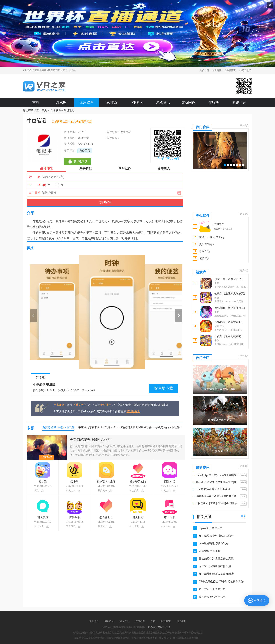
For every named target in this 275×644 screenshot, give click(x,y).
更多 (244, 125)
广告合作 (140, 621)
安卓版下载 (164, 388)
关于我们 (94, 621)
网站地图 (181, 621)
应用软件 (87, 102)
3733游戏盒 (133, 411)
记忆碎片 (205, 258)
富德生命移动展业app (212, 237)
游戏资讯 (163, 102)
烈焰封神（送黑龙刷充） (229, 322)
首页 (36, 102)
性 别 (35, 185)
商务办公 (218, 229)
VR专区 (137, 102)
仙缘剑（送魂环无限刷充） (231, 293)
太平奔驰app (206, 244)
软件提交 (166, 621)
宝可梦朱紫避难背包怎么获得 (213, 489)
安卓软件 (56, 110)
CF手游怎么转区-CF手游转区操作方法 (221, 582)
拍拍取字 (219, 224)
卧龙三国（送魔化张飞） (229, 279)
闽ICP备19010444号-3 (159, 627)
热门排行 (205, 70)
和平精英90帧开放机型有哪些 (216, 574)
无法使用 (106, 405)
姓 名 (35, 177)
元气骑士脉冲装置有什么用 (215, 566)
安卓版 (41, 377)
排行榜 (214, 102)
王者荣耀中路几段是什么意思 (216, 559)
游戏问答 (188, 102)
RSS (153, 621)
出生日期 (35, 193)
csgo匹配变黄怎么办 (211, 528)
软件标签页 (230, 70)
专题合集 (239, 102)
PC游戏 (112, 102)
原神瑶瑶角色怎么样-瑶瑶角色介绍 (216, 496)
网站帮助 (109, 621)
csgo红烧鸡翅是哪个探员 (213, 543)
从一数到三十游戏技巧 (212, 589)
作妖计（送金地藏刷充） (229, 336)
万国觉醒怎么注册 (209, 551)
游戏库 (61, 102)
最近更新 (217, 70)
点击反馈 (59, 405)
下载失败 (78, 405)
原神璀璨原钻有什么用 (212, 597)
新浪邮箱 (205, 251)
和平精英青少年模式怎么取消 (216, 536)
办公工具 (85, 151)
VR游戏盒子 (245, 70)
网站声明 (125, 621)
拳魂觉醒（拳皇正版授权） (231, 308)
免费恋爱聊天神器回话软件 (90, 440)
